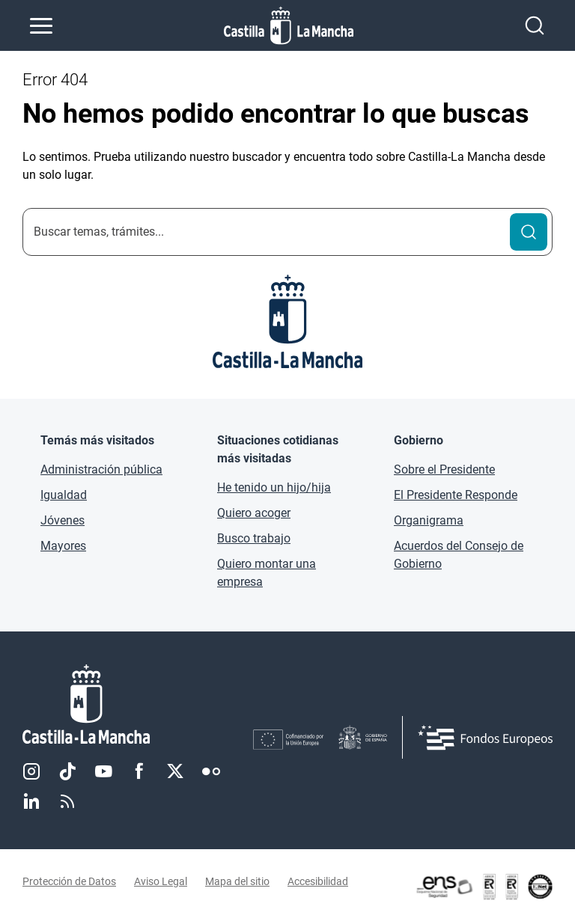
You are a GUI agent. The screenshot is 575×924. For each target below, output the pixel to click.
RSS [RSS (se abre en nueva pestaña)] (67, 801)
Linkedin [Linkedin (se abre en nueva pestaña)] (31, 801)
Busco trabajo (254, 538)
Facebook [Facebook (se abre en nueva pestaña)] (139, 771)
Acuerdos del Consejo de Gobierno (459, 555)
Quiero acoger (254, 513)
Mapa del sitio (237, 881)
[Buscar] (529, 232)
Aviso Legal (161, 881)
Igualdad (64, 495)
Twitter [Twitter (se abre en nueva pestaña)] (175, 771)
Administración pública (101, 469)
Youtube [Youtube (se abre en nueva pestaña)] (103, 771)
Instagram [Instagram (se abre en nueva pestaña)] (31, 771)
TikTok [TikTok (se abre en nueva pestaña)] (67, 771)
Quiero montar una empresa (267, 573)
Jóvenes (63, 520)
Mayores (63, 546)
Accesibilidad (318, 881)
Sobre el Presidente (444, 469)
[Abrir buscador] (535, 25)
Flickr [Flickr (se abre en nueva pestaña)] (211, 771)
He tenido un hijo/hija (274, 487)
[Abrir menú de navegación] (41, 25)
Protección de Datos (69, 881)
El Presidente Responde (456, 495)
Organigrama (429, 520)
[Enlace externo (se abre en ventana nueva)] (484, 887)
